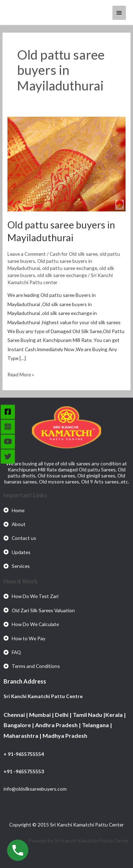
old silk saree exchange (62, 275)
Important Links (25, 495)
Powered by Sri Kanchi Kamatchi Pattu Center (79, 841)
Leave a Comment (27, 254)
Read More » (21, 374)
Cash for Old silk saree (74, 254)
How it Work (21, 581)
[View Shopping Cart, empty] (101, 12)
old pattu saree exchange (70, 268)
